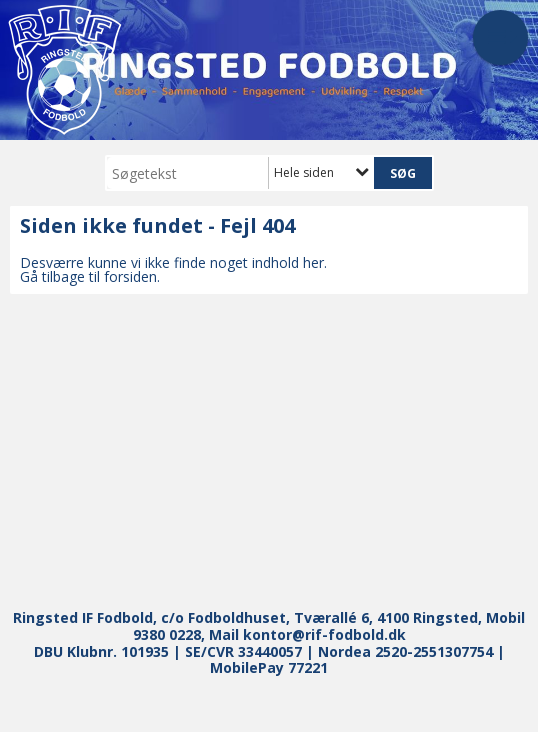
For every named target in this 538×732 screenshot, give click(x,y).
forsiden (130, 276)
